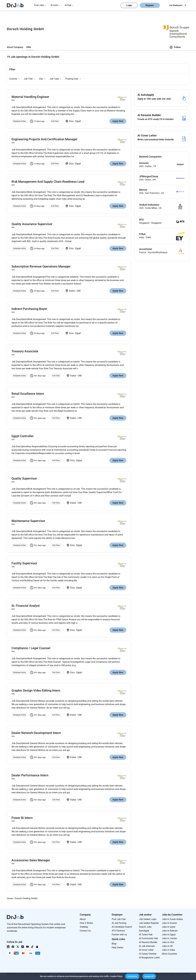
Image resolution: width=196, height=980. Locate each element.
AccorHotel (146, 249)
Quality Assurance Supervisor (32, 224)
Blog (114, 944)
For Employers (176, 5)
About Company (15, 47)
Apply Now (118, 121)
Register (150, 5)
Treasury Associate (25, 351)
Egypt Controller (23, 436)
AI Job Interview (147, 946)
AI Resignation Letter (149, 958)
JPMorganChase (149, 176)
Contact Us (85, 931)
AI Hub (68, 5)
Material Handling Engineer (30, 97)
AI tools (54, 5)
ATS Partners (118, 931)
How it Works (86, 923)
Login (129, 5)
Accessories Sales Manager (31, 860)
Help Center (117, 947)
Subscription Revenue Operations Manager (41, 266)
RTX (141, 220)
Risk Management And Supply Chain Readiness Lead (48, 182)
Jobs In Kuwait (169, 923)
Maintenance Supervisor (28, 521)
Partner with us (119, 935)
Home (10, 898)
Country (13, 79)
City (41, 79)
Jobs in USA (168, 942)
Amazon (144, 163)
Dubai (72, 291)
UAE (79, 291)
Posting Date (72, 79)
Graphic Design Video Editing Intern (36, 690)
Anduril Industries (149, 205)
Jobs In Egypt (169, 935)
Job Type (54, 79)
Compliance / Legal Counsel (31, 648)
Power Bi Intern (22, 818)
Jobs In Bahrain (170, 931)
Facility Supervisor (24, 563)
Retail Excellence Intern (28, 394)
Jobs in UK (167, 946)
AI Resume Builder (148, 942)
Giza (71, 121)
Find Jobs (39, 5)
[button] (132, 976)
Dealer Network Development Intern (36, 733)
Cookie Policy (116, 976)
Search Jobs (145, 927)
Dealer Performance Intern (30, 775)
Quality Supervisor (24, 478)
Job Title (28, 79)
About (83, 919)
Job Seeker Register (149, 923)
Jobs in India (168, 950)
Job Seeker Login (148, 919)
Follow (175, 47)
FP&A (142, 234)
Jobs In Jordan (169, 938)
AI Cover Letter (146, 950)
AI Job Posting (119, 923)
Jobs (28, 47)
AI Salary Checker (148, 954)
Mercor (143, 190)
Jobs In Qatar (169, 927)
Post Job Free (119, 919)
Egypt (78, 121)
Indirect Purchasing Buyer (29, 309)
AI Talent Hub (146, 935)
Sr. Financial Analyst (26, 606)
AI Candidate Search (122, 927)
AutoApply (144, 931)
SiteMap (84, 927)
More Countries (169, 954)
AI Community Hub (148, 938)
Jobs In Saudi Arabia (172, 919)
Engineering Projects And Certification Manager (44, 139)
